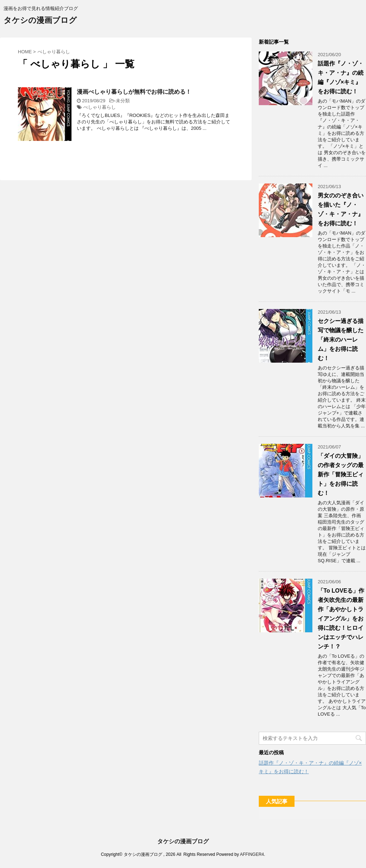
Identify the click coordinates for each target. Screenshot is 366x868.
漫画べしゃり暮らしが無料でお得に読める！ (134, 92)
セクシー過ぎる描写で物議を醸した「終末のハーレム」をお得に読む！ (341, 340)
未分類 (123, 101)
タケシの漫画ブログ (40, 21)
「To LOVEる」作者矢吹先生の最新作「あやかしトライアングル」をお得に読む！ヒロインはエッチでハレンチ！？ (341, 619)
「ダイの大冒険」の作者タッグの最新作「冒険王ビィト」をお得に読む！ (341, 474)
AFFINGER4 (252, 854)
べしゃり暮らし (100, 107)
